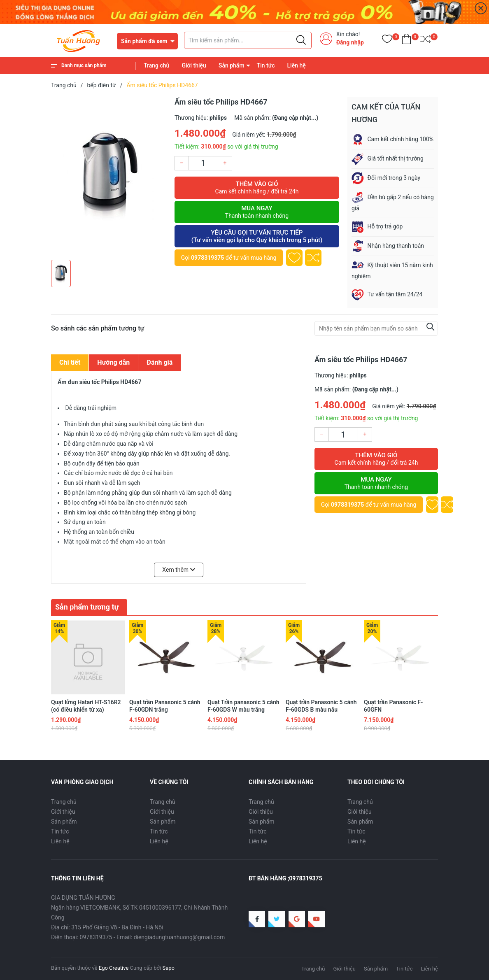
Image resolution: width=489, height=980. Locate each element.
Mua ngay (257, 212)
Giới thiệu (194, 65)
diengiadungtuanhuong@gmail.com (179, 937)
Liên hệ (297, 65)
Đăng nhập (350, 42)
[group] (109, 176)
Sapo (168, 968)
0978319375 (207, 258)
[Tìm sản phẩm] (248, 40)
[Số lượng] (203, 163)
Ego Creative (114, 968)
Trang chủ (156, 65)
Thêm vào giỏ (257, 188)
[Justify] (301, 40)
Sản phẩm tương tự (87, 607)
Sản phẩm (232, 65)
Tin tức (266, 65)
